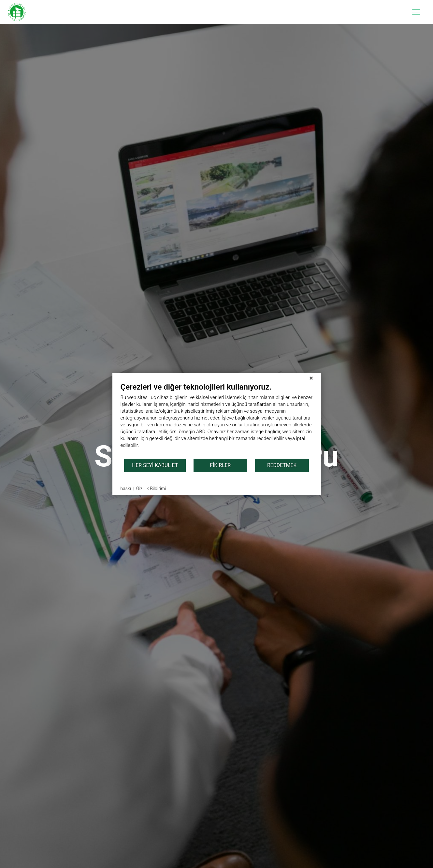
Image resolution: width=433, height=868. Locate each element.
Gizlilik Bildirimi (151, 488)
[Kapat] (311, 378)
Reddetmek (282, 465)
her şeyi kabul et (155, 465)
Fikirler (220, 465)
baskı (126, 488)
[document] (217, 420)
